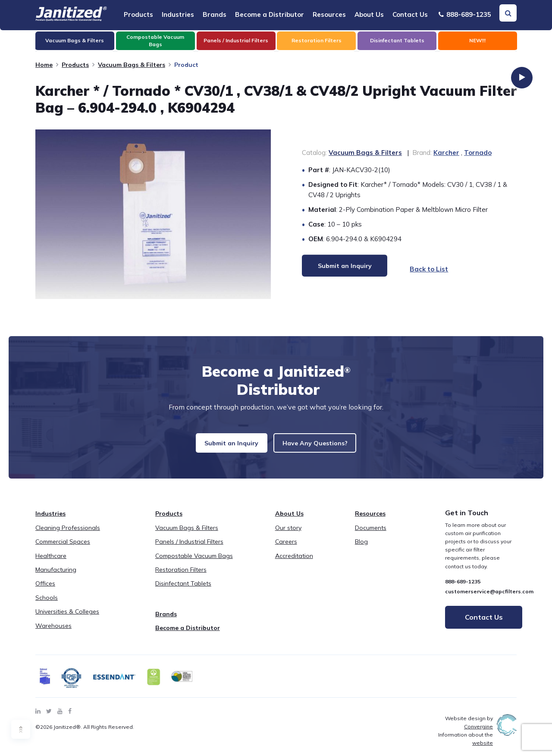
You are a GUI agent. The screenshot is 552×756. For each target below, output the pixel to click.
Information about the (466, 745)
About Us (369, 14)
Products (138, 14)
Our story (288, 534)
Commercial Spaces (63, 548)
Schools (47, 604)
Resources (329, 14)
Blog (361, 548)
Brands (215, 14)
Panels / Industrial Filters (189, 548)
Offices (45, 590)
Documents (371, 534)
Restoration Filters (181, 576)
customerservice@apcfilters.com (489, 598)
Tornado (478, 153)
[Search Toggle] (508, 13)
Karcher (446, 153)
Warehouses (53, 632)
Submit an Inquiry (227, 446)
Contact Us (410, 14)
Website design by (469, 729)
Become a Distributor (270, 14)
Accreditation (294, 562)
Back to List (422, 269)
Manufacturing (56, 576)
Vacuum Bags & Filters (132, 65)
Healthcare (51, 562)
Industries (178, 14)
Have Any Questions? (320, 446)
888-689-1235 (465, 14)
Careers (286, 548)
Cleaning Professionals (68, 534)
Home (44, 65)
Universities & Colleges (67, 618)
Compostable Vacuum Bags (194, 562)
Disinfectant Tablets (183, 590)
